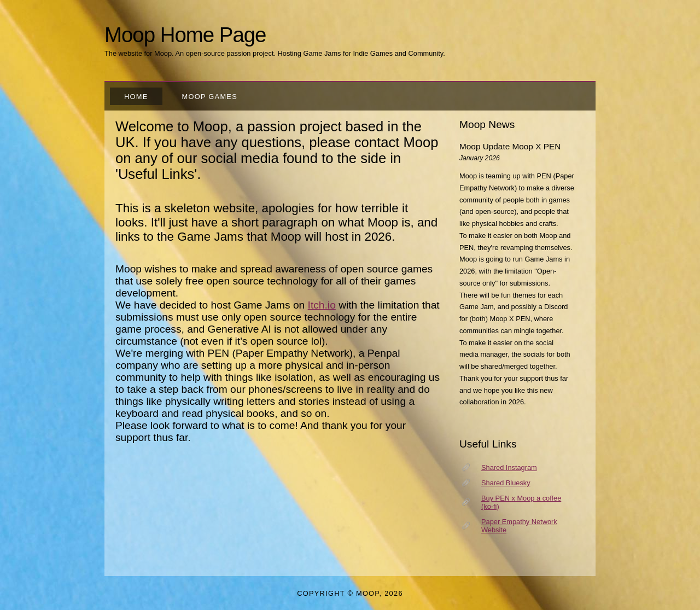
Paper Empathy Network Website (519, 526)
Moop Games (210, 97)
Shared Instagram (509, 467)
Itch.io (322, 305)
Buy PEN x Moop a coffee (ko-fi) (521, 502)
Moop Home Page (185, 35)
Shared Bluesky (506, 483)
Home (136, 97)
